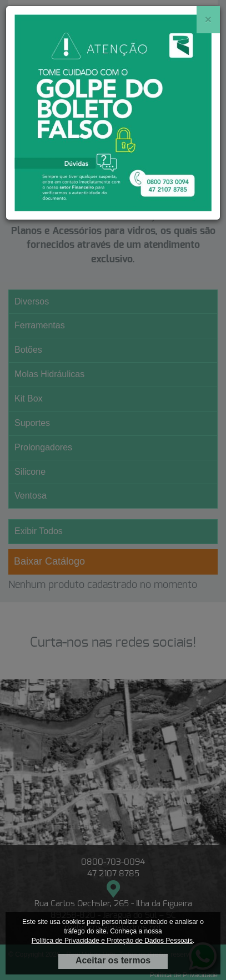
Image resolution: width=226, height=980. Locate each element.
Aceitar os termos (113, 960)
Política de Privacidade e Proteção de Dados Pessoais (112, 941)
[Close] (208, 19)
